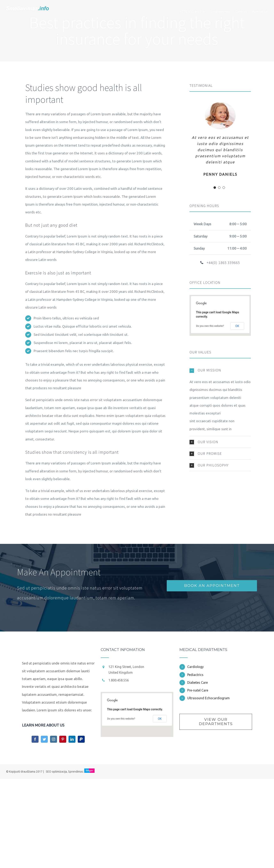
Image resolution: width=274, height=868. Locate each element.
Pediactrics (195, 675)
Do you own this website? (210, 326)
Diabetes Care (198, 682)
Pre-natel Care (198, 690)
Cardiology (195, 667)
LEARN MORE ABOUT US (43, 725)
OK (237, 326)
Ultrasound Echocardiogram (208, 698)
